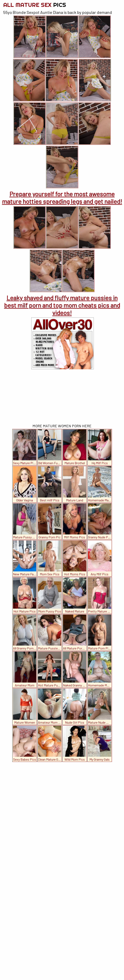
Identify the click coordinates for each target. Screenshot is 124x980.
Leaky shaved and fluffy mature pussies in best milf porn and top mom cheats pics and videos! (62, 305)
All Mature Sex (35, 5)
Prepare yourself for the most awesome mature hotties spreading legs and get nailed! (62, 198)
